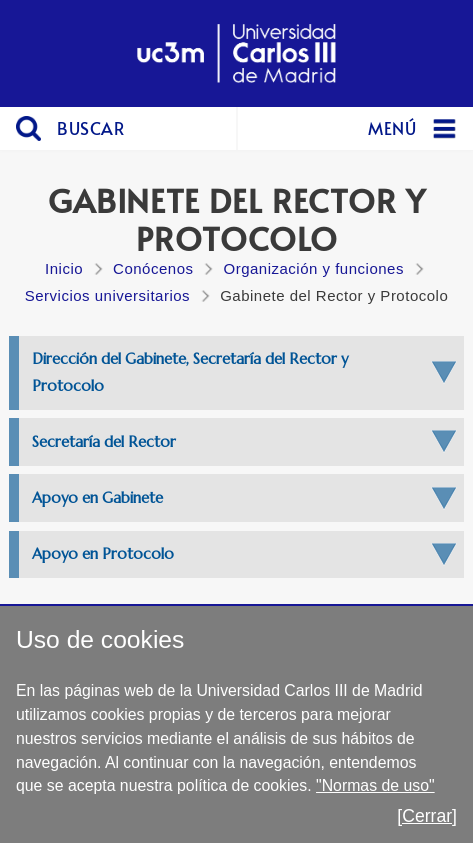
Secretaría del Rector (104, 441)
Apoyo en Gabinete (97, 497)
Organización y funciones (313, 268)
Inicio (64, 268)
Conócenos (153, 268)
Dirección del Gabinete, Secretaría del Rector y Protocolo (190, 371)
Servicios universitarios (107, 295)
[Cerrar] (427, 816)
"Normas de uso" (375, 785)
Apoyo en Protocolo (103, 553)
